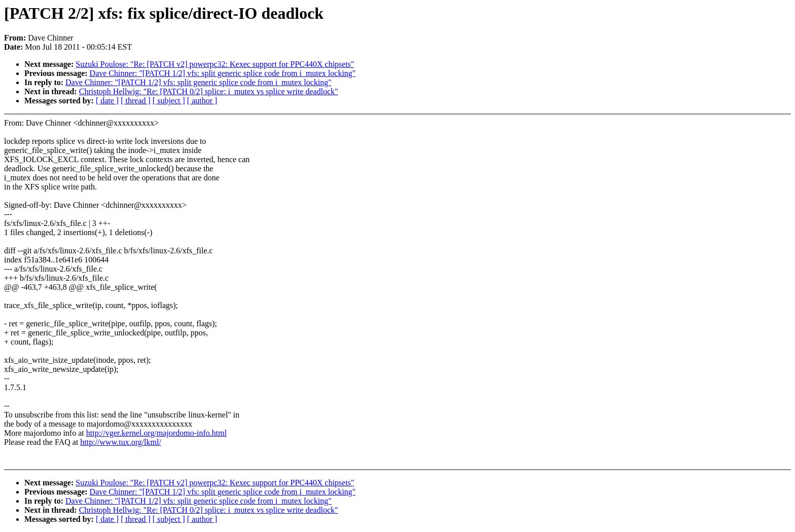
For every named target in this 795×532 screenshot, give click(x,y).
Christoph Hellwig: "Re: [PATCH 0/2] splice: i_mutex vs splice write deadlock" (209, 91)
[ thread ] (136, 101)
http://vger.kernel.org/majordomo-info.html (156, 433)
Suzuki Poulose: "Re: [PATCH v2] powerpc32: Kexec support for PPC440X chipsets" (215, 64)
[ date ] (107, 101)
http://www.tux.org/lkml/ (121, 442)
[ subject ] (169, 101)
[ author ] (202, 101)
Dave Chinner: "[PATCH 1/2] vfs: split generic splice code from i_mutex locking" (223, 73)
